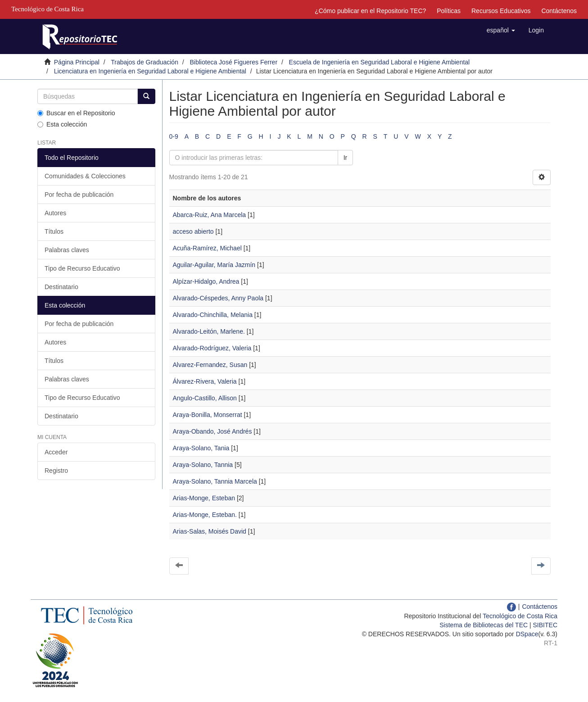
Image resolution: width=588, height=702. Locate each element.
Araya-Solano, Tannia (203, 465)
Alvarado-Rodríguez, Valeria (212, 348)
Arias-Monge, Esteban (204, 498)
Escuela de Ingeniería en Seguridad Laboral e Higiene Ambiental (380, 62)
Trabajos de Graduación (145, 62)
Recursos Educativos (501, 11)
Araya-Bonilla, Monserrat (208, 415)
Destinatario (61, 287)
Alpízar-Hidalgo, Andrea (206, 281)
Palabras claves (67, 250)
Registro (56, 471)
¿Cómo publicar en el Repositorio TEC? (370, 11)
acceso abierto (193, 231)
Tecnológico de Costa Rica (520, 616)
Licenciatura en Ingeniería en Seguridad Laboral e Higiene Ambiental (150, 71)
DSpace (527, 634)
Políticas (449, 11)
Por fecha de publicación (79, 195)
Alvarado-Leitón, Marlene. (209, 331)
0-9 (174, 136)
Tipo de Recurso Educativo (82, 268)
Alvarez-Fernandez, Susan (210, 365)
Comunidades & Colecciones (85, 176)
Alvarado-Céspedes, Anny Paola (218, 298)
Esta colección (62, 124)
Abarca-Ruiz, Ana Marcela (210, 215)
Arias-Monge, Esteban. (205, 515)
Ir (346, 158)
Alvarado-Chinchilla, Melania (213, 315)
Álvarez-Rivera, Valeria (205, 381)
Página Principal (77, 62)
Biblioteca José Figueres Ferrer (234, 62)
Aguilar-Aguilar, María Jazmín (214, 265)
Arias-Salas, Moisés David (210, 531)
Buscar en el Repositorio (76, 113)
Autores (55, 213)
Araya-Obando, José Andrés (213, 431)
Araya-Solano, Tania (201, 448)
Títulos (54, 231)
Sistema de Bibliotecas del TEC (484, 625)
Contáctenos (559, 11)
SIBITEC (545, 625)
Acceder (56, 452)
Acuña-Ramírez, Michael (207, 248)
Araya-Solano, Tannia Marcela (215, 481)
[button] (501, 30)
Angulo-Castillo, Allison (205, 398)
